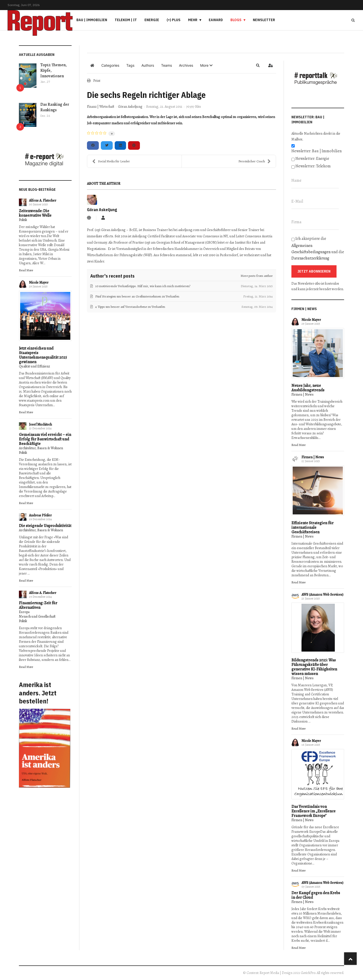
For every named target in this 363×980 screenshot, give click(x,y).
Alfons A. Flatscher (43, 200)
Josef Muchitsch (40, 424)
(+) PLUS (174, 20)
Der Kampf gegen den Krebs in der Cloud (316, 895)
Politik (23, 220)
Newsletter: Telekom (313, 166)
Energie (152, 20)
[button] (206, 65)
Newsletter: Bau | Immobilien (316, 151)
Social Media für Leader (111, 161)
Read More (26, 270)
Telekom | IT (126, 20)
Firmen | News (302, 394)
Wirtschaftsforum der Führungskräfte (115, 255)
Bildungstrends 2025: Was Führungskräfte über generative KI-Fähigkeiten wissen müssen (314, 667)
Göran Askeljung (130, 107)
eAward (216, 20)
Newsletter (264, 20)
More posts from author (257, 276)
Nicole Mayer (39, 282)
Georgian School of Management (180, 242)
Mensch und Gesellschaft (37, 616)
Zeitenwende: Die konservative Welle (35, 213)
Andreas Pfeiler (40, 515)
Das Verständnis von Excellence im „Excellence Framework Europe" (313, 811)
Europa (24, 612)
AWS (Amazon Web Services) (322, 595)
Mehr (193, 20)
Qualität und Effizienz (34, 366)
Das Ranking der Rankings (55, 107)
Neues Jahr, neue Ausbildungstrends (308, 388)
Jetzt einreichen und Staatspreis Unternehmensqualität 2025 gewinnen (43, 355)
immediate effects (100, 236)
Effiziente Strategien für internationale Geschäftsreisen (312, 527)
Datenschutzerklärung (310, 258)
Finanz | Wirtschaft (101, 107)
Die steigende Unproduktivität (45, 526)
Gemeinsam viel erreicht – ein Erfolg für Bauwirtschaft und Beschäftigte (45, 439)
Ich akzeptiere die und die (318, 248)
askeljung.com (189, 230)
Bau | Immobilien (92, 20)
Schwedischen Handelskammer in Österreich (186, 249)
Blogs (236, 20)
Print (97, 81)
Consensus (211, 236)
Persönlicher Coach (255, 161)
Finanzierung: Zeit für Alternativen (38, 605)
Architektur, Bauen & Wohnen (41, 448)
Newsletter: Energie (312, 159)
